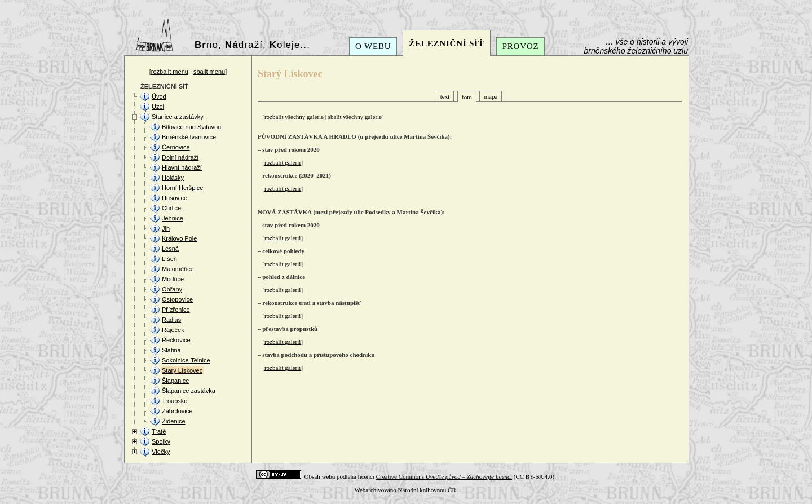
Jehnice (173, 218)
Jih (166, 228)
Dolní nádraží (180, 157)
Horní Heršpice (182, 188)
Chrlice (171, 208)
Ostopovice (177, 299)
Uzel (158, 107)
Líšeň (169, 259)
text (445, 96)
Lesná (170, 249)
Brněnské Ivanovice (189, 137)
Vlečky (161, 452)
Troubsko (175, 401)
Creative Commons (444, 476)
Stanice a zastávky (178, 117)
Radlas (171, 320)
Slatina (171, 350)
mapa (491, 96)
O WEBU (373, 46)
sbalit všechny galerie (355, 117)
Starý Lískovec (182, 370)
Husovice (175, 198)
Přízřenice (176, 310)
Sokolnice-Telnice (186, 360)
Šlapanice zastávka (189, 391)
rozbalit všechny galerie (294, 117)
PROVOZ (521, 46)
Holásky (173, 178)
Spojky (161, 441)
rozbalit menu (170, 72)
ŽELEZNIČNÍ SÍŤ (446, 43)
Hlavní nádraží (182, 167)
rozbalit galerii (283, 162)
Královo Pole (179, 238)
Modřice (173, 279)
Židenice (174, 421)
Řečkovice (176, 340)
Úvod (159, 96)
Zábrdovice (177, 411)
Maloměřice (178, 269)
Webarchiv (367, 490)
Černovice (176, 147)
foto (467, 97)
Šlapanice (175, 381)
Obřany (172, 289)
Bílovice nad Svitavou (191, 127)
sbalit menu (209, 72)
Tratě (159, 431)
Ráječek (173, 330)
